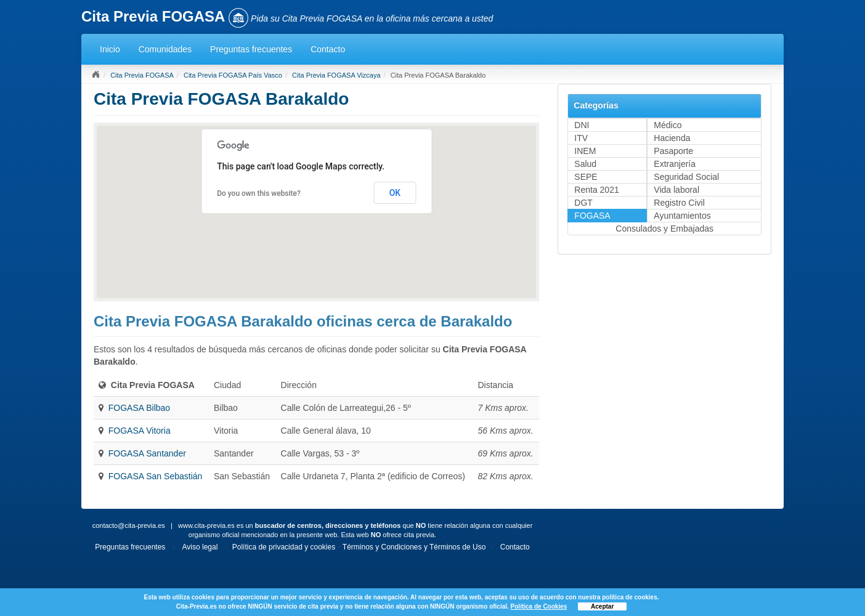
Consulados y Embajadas (664, 229)
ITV (581, 138)
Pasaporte (673, 151)
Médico (668, 125)
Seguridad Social (686, 177)
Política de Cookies (539, 606)
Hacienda (672, 138)
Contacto (328, 49)
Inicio (110, 49)
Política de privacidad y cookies (284, 547)
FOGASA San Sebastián (156, 476)
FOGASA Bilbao (139, 408)
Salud (585, 164)
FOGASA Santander (147, 453)
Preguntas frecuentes (251, 49)
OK (395, 193)
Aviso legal (200, 547)
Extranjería (675, 164)
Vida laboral (676, 190)
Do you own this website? (259, 193)
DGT (583, 203)
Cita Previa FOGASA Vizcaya (336, 75)
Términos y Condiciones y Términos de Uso (414, 547)
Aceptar (602, 606)
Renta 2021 (596, 190)
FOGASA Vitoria (140, 431)
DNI (582, 125)
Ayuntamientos (682, 216)
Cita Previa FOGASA (142, 75)
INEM (585, 151)
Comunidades (165, 49)
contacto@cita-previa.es (129, 525)
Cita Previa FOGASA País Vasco (233, 75)
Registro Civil (679, 203)
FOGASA (592, 216)
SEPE (586, 177)
